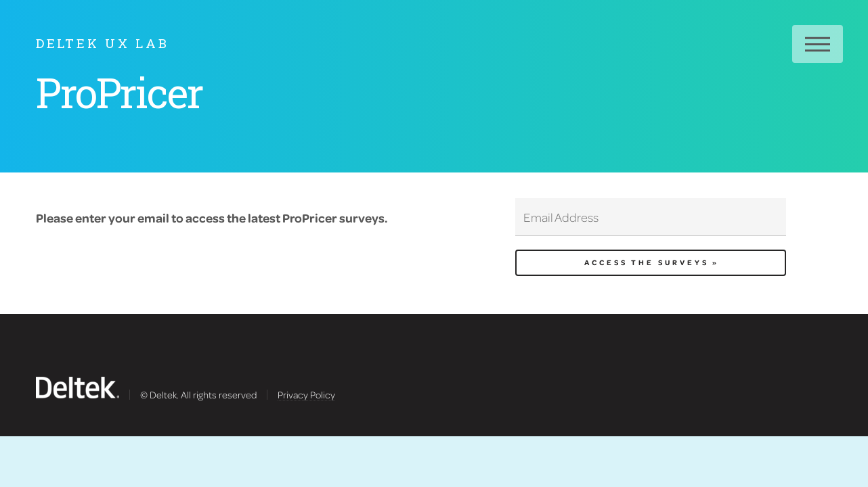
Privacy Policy (306, 394)
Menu (818, 44)
